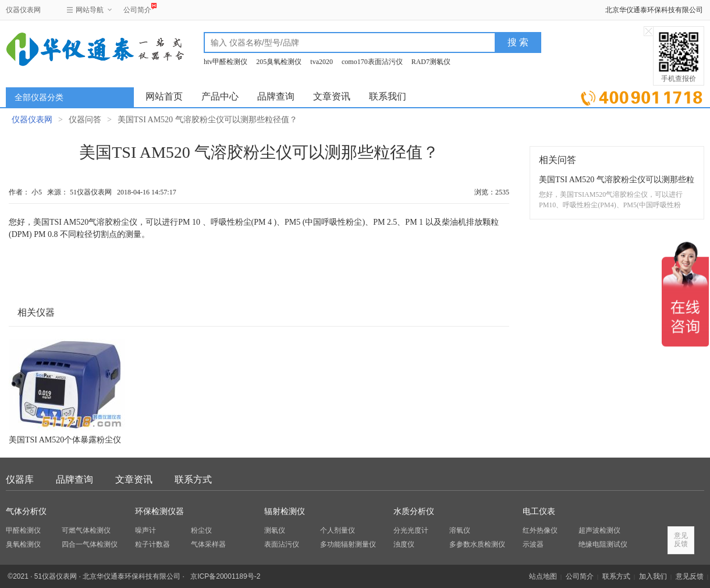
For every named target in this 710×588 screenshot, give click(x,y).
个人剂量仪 (338, 530)
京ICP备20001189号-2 (225, 576)
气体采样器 (208, 544)
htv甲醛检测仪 (226, 62)
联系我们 (388, 96)
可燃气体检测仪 (86, 530)
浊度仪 (404, 544)
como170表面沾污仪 (372, 62)
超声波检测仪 (599, 530)
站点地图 (543, 576)
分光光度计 (411, 530)
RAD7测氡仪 (431, 62)
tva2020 (322, 62)
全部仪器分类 (39, 98)
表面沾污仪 (282, 544)
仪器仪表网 (23, 10)
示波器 (533, 544)
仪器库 (20, 479)
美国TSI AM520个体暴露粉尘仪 (65, 440)
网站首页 (164, 96)
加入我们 (653, 576)
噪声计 (145, 530)
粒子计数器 (152, 544)
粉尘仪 (201, 530)
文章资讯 (332, 96)
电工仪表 (539, 511)
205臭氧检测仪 (279, 62)
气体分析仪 (26, 511)
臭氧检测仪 (23, 544)
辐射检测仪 (285, 511)
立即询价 (642, 96)
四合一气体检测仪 (90, 544)
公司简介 (137, 8)
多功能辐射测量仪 (348, 544)
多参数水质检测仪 (477, 544)
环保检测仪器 (159, 511)
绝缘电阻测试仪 (603, 544)
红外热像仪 (540, 530)
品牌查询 (276, 96)
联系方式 (193, 479)
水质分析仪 (414, 511)
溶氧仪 (460, 530)
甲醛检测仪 (23, 530)
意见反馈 (690, 576)
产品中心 (220, 96)
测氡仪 (275, 530)
